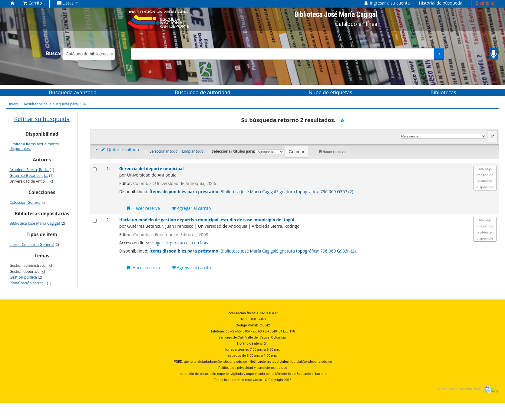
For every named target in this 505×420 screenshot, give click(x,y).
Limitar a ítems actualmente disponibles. (34, 146)
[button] (33, 3)
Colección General (25, 202)
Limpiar (485, 3)
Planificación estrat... (28, 283)
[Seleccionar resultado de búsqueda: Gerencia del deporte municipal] (95, 169)
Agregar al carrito (191, 208)
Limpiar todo (193, 151)
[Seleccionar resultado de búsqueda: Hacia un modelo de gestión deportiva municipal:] (95, 221)
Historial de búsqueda (441, 3)
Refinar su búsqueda (42, 119)
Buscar (54, 53)
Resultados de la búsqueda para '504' (55, 104)
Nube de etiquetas (330, 92)
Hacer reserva (332, 152)
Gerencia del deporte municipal (152, 169)
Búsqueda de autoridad (203, 92)
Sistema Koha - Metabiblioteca (459, 389)
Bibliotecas (443, 92)
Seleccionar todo (163, 151)
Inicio (13, 104)
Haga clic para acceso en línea (180, 243)
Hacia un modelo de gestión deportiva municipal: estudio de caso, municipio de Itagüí (207, 220)
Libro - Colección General (31, 245)
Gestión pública (23, 277)
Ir (439, 54)
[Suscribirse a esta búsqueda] (343, 121)
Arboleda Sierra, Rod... (29, 170)
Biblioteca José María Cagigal (35, 223)
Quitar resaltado (120, 149)
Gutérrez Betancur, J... (29, 175)
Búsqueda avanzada (73, 92)
